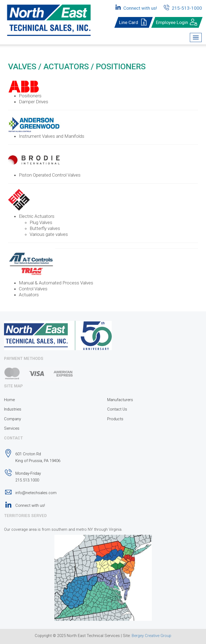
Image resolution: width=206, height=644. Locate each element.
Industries (13, 409)
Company (13, 419)
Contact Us (117, 409)
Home (9, 400)
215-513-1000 (182, 7)
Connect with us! (135, 7)
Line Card (134, 22)
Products (115, 419)
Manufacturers (120, 400)
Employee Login (177, 22)
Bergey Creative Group (151, 636)
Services (12, 428)
